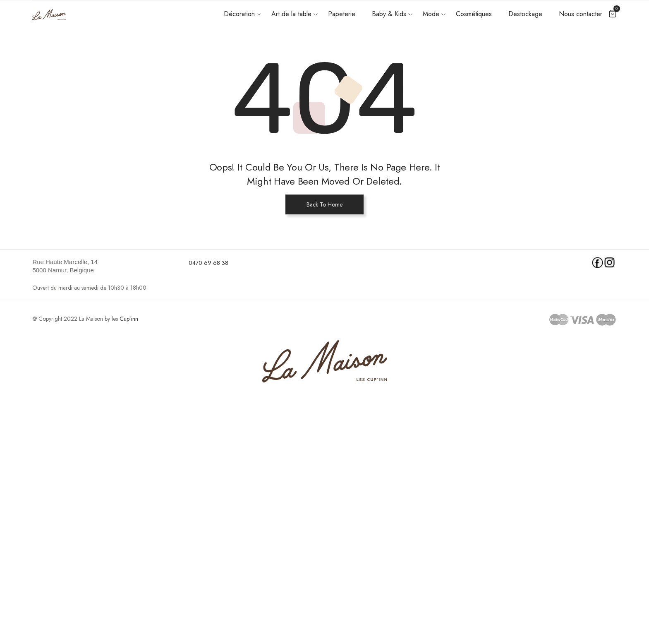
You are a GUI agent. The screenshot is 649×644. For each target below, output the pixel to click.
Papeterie (342, 14)
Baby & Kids (389, 14)
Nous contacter (581, 14)
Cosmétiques (474, 14)
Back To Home (324, 204)
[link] (105, 266)
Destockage (525, 14)
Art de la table (291, 14)
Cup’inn (129, 319)
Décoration (239, 14)
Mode (431, 14)
